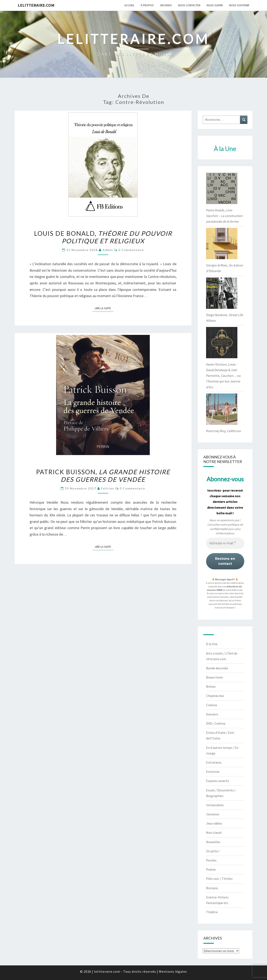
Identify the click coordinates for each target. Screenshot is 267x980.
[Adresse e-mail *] (225, 543)
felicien (108, 488)
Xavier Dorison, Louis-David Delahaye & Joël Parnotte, (223, 376)
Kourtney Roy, (223, 431)
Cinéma (212, 705)
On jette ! (213, 851)
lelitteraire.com (36, 5)
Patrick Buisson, (103, 475)
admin (108, 250)
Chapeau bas (215, 696)
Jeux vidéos (214, 823)
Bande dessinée (217, 668)
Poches (211, 860)
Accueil (129, 5)
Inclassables (215, 805)
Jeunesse (213, 814)
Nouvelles (213, 842)
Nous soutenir (239, 5)
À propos (147, 5)
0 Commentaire (131, 250)
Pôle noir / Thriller (219, 879)
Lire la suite (104, 308)
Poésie (211, 869)
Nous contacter (189, 5)
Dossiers (212, 714)
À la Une (212, 644)
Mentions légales (173, 971)
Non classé (214, 832)
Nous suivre (215, 5)
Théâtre (212, 912)
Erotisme (213, 772)
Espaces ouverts (218, 781)
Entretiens (214, 762)
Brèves (211, 686)
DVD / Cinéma (216, 723)
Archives (166, 5)
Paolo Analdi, (224, 216)
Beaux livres (215, 677)
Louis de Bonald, (103, 237)
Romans (212, 888)
